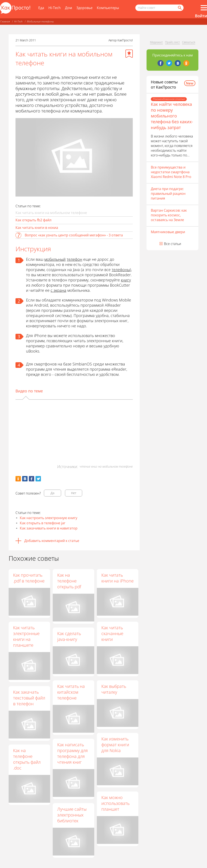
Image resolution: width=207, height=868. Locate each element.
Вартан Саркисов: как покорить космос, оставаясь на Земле (169, 215)
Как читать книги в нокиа (37, 228)
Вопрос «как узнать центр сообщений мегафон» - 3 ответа (74, 235)
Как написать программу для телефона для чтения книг (73, 754)
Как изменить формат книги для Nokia (116, 745)
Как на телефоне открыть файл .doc (27, 759)
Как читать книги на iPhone (118, 578)
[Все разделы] (204, 8)
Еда (41, 8)
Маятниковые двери (168, 232)
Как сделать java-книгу (70, 637)
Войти (201, 16)
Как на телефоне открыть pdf (70, 581)
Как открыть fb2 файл (33, 220)
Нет (74, 493)
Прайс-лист (172, 42)
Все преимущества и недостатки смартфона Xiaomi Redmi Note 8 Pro (171, 172)
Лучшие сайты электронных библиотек (72, 815)
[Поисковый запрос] (159, 8)
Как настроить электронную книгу (49, 518)
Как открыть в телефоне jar (43, 523)
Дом (69, 8)
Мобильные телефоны (40, 21)
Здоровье (84, 8)
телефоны (121, 270)
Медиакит (156, 42)
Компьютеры (108, 8)
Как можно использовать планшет (116, 803)
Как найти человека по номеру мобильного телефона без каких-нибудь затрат (172, 116)
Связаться (189, 42)
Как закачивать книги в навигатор (49, 528)
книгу (126, 280)
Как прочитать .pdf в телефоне (29, 578)
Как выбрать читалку (114, 689)
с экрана (58, 290)
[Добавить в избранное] (129, 54)
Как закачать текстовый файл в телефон (29, 698)
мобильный (55, 259)
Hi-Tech (55, 8)
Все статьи (173, 244)
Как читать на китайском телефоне (71, 692)
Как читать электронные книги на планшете (26, 636)
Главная (5, 21)
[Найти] (179, 8)
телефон (74, 259)
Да (53, 493)
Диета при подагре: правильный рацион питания (168, 194)
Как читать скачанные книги (113, 634)
